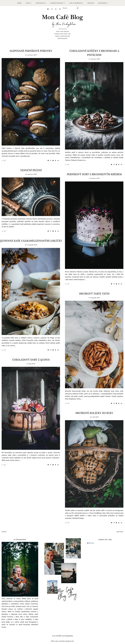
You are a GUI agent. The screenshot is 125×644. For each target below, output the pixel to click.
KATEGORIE (102, 3)
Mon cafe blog (60, 641)
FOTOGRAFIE (40, 3)
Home (19, 3)
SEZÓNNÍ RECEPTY (57, 3)
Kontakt (91, 3)
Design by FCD (70, 641)
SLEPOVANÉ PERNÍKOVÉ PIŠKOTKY (31, 51)
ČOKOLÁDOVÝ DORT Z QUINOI (31, 360)
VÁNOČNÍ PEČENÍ (31, 170)
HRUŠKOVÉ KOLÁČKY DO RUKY (94, 413)
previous (120, 532)
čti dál (4, 160)
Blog (28, 3)
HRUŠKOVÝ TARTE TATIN (94, 294)
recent (4, 532)
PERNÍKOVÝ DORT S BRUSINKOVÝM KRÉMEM (94, 174)
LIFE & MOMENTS (75, 3)
